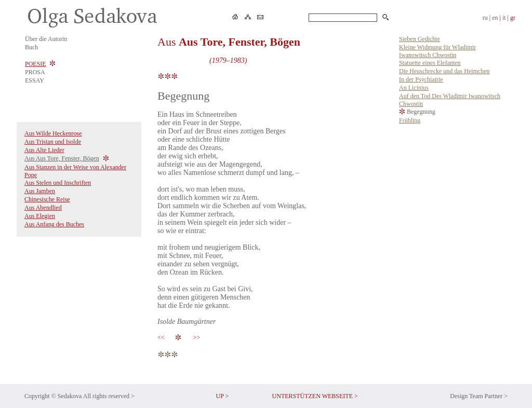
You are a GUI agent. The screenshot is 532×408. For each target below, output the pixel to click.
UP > (223, 396)
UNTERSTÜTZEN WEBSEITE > (315, 396)
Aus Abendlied (43, 208)
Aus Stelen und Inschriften (58, 183)
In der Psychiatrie (421, 79)
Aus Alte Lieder (44, 150)
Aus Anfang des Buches (54, 224)
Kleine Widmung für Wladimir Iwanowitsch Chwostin (437, 51)
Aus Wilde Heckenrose (53, 133)
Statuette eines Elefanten (430, 63)
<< (163, 337)
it (504, 18)
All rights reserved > (109, 396)
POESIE (36, 64)
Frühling (410, 120)
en (495, 18)
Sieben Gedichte (420, 39)
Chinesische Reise (47, 199)
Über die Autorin (46, 39)
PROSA (35, 72)
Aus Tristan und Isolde (53, 142)
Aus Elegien (40, 216)
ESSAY (35, 80)
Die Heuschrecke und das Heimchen (444, 71)
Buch (31, 47)
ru (485, 18)
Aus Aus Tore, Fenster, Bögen (62, 158)
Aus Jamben (40, 191)
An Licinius (414, 88)
